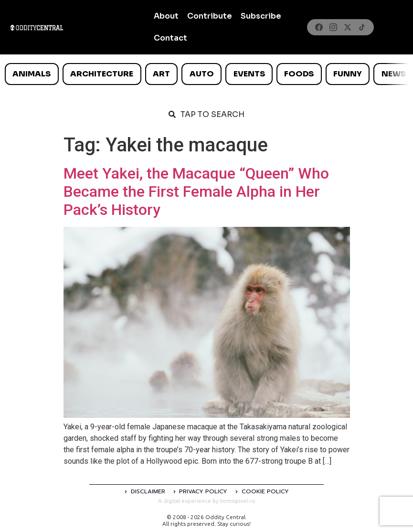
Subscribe (261, 16)
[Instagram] (333, 27)
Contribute (210, 16)
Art (161, 74)
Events (249, 74)
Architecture (102, 74)
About (166, 16)
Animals (32, 74)
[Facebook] (319, 27)
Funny (348, 74)
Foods (299, 74)
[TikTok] (362, 27)
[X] (348, 27)
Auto (202, 74)
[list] (206, 74)
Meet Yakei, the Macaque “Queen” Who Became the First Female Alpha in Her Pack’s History (196, 192)
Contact (170, 38)
